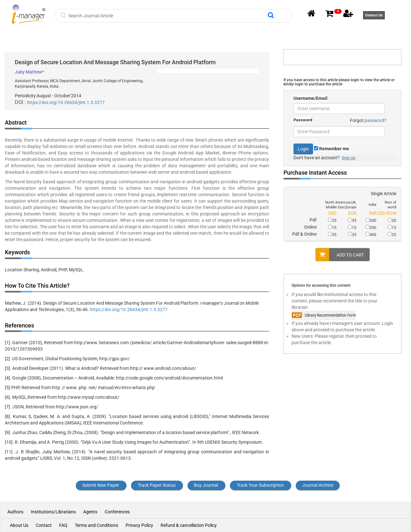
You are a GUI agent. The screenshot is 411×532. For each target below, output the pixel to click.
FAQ (63, 525)
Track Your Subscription (260, 485)
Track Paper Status (157, 485)
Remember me (332, 149)
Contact (44, 525)
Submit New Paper (101, 485)
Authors (16, 512)
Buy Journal (206, 485)
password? (376, 120)
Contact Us (374, 15)
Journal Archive (318, 485)
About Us (19, 525)
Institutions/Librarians (53, 512)
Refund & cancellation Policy (189, 525)
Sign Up (349, 158)
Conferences (117, 512)
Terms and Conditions (96, 525)
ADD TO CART (340, 255)
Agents (90, 512)
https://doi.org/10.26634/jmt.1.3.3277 (66, 102)
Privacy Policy (139, 525)
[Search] (167, 16)
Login (303, 149)
